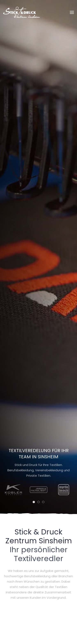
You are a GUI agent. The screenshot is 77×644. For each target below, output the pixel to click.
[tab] (34, 503)
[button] (72, 12)
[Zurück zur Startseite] (22, 12)
